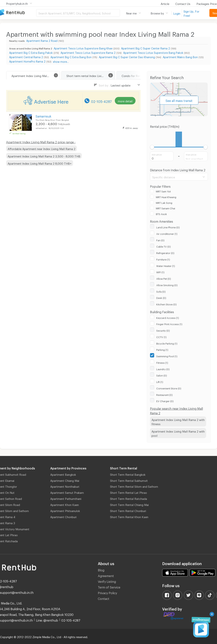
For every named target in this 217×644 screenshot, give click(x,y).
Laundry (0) (163, 369)
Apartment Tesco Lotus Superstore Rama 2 (88, 52)
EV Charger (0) (165, 401)
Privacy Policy (107, 592)
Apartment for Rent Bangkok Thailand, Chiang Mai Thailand (18, 13)
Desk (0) (161, 297)
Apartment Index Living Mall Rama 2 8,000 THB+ (40, 163)
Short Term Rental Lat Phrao (128, 492)
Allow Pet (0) (164, 278)
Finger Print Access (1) (169, 324)
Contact (104, 598)
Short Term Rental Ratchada (128, 498)
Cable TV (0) (164, 246)
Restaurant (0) (164, 394)
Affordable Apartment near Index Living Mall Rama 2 (41, 148)
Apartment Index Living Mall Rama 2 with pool (178, 433)
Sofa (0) (161, 291)
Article (165, 3)
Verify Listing (107, 581)
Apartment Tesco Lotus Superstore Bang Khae (83, 48)
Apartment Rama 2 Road (42, 40)
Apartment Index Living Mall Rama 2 (35, 75)
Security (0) (163, 330)
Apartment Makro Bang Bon (180, 57)
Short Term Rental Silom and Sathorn (134, 486)
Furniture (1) (163, 259)
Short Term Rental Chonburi (128, 510)
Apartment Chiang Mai (65, 480)
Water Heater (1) (166, 265)
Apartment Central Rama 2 (26, 57)
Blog (101, 570)
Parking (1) (162, 349)
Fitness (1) (162, 362)
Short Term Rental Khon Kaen (129, 516)
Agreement (106, 575)
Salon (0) (162, 375)
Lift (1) (160, 381)
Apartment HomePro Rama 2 (27, 61)
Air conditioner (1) (167, 233)
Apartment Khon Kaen (65, 504)
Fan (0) (160, 240)
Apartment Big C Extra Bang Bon (71, 57)
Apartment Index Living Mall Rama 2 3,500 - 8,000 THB (44, 156)
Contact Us (183, 3)
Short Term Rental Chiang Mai (129, 504)
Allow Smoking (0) (167, 285)
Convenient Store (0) (169, 388)
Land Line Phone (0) (168, 227)
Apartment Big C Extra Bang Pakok (31, 52)
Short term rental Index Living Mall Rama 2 (91, 75)
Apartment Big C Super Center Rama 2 (146, 48)
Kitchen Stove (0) (166, 304)
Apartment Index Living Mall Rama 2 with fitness (178, 421)
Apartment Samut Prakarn (67, 492)
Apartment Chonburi (63, 516)
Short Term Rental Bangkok (128, 474)
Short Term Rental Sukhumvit (129, 480)
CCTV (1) (161, 337)
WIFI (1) (160, 272)
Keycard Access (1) (168, 317)
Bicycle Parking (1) (167, 343)
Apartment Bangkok (63, 474)
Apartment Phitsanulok (65, 510)
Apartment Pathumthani (66, 498)
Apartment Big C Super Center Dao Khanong (127, 57)
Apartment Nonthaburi (65, 486)
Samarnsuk (43, 116)
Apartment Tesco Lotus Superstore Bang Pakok (153, 52)
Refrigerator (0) (165, 253)
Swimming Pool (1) (167, 356)
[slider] (152, 147)
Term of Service (109, 587)
